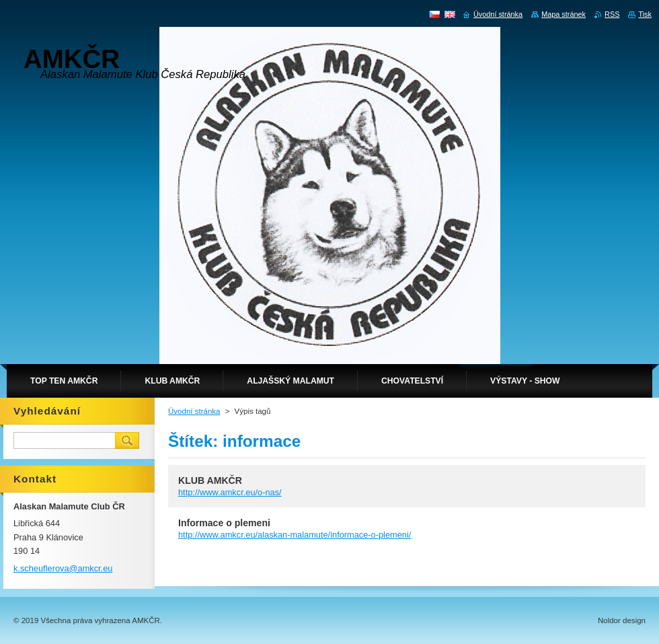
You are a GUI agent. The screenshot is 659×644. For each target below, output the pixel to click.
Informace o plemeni (224, 523)
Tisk (645, 14)
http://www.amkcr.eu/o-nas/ (230, 492)
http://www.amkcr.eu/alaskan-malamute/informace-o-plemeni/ (295, 535)
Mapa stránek (564, 14)
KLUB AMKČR (210, 480)
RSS (612, 14)
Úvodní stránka (194, 411)
